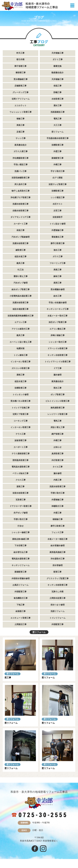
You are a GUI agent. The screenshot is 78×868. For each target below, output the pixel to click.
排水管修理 (58, 565)
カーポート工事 (21, 224)
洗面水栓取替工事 (58, 487)
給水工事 (58, 296)
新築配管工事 (58, 158)
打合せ (21, 526)
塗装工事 (20, 487)
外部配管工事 (20, 592)
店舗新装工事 (20, 86)
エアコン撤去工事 (58, 329)
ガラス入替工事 (21, 151)
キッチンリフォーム (21, 565)
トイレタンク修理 (20, 395)
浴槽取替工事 (58, 145)
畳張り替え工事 (21, 276)
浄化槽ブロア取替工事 (20, 198)
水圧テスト (58, 204)
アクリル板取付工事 (21, 329)
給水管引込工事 (21, 552)
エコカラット (20, 106)
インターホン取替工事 (20, 362)
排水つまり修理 (58, 605)
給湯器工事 (21, 611)
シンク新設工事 (58, 198)
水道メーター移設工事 (58, 539)
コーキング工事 (21, 421)
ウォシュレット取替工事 (21, 112)
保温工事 (58, 86)
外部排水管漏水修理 (21, 579)
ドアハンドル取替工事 (58, 349)
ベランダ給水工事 (20, 473)
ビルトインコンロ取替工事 (58, 401)
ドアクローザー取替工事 (21, 506)
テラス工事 (21, 434)
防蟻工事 (58, 92)
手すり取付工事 (58, 171)
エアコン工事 (20, 322)
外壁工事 (58, 151)
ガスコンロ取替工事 (21, 368)
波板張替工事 (20, 440)
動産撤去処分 (58, 73)
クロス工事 (21, 480)
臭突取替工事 (58, 454)
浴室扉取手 (58, 217)
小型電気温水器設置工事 (21, 296)
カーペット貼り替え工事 (21, 342)
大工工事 (58, 125)
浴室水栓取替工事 (20, 493)
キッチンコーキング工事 (58, 309)
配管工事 (58, 572)
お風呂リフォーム (20, 585)
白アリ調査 (58, 178)
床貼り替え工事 (58, 427)
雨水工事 (58, 388)
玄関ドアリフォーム (21, 99)
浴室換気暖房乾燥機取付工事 (21, 316)
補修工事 (20, 119)
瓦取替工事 (21, 500)
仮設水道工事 (20, 257)
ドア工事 (58, 368)
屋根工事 (20, 375)
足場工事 (20, 132)
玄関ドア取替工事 (20, 414)
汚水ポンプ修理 (21, 283)
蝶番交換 (58, 66)
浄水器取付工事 (58, 559)
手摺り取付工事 (58, 493)
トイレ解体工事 (21, 355)
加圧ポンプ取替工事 (58, 322)
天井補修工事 (58, 53)
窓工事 (8, 678)
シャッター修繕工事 (21, 532)
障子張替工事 (20, 66)
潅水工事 (58, 250)
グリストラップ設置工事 (58, 579)
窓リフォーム (58, 132)
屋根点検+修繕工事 (21, 539)
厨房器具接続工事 (58, 552)
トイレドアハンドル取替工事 (58, 362)
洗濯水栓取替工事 (20, 204)
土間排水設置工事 (58, 598)
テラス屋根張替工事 (21, 454)
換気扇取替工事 (58, 408)
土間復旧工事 (20, 624)
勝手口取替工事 (58, 243)
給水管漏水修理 (58, 546)
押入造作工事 (20, 184)
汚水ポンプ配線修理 (21, 237)
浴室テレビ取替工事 (58, 184)
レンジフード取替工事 (58, 414)
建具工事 (20, 263)
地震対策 (20, 349)
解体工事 (58, 276)
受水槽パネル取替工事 (20, 401)
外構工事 (58, 165)
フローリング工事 (58, 263)
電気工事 (58, 119)
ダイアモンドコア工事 (20, 217)
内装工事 (58, 480)
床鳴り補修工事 (58, 335)
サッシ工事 (21, 138)
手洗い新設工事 (21, 165)
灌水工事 (58, 106)
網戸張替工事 (58, 434)
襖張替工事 (21, 73)
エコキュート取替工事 (20, 618)
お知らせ (58, 447)
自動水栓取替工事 (20, 211)
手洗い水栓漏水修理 (58, 303)
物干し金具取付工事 (21, 191)
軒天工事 (20, 53)
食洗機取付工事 (21, 598)
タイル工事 (58, 467)
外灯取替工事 (58, 460)
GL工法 (20, 270)
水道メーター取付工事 (58, 316)
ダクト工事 (58, 59)
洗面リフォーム (58, 611)
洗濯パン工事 (20, 171)
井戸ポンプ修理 (21, 513)
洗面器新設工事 (58, 112)
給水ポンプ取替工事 (21, 289)
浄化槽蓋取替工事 (20, 158)
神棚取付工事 (58, 506)
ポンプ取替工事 (58, 395)
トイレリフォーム (58, 618)
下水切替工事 (20, 546)
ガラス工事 (58, 257)
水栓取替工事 (58, 99)
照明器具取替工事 (20, 460)
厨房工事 (58, 283)
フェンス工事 (58, 532)
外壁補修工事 (58, 230)
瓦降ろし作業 (58, 592)
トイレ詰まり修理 (58, 224)
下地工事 (20, 605)
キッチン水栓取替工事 (58, 355)
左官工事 (58, 211)
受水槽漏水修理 (58, 289)
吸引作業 (20, 59)
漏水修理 (58, 375)
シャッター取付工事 (58, 342)
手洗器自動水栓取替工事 (58, 138)
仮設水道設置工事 (20, 309)
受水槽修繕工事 (21, 79)
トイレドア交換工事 (21, 408)
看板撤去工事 (58, 237)
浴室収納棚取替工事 (21, 178)
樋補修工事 (58, 519)
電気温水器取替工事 (21, 467)
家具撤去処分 (20, 145)
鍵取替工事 (21, 250)
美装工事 (20, 125)
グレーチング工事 (20, 92)
